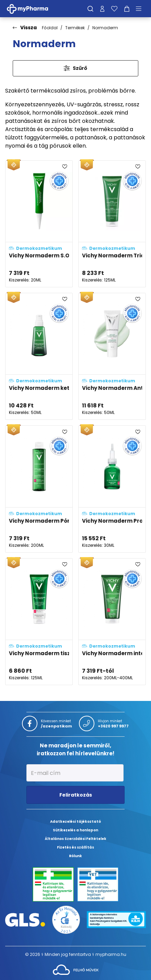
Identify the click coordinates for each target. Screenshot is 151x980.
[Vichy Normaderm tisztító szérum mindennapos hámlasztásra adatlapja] (39, 622)
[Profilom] (102, 9)
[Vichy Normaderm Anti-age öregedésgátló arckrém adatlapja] (112, 356)
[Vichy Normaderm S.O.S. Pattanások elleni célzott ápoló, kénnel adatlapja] (39, 224)
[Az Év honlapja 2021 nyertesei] (66, 919)
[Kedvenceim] (114, 9)
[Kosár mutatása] (127, 9)
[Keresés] (90, 9)
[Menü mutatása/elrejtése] (141, 9)
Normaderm (105, 28)
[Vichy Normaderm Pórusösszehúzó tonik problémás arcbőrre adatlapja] (39, 489)
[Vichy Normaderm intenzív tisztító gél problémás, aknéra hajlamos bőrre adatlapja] (112, 622)
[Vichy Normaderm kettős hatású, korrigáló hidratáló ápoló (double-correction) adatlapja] (39, 356)
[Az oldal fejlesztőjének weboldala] (76, 969)
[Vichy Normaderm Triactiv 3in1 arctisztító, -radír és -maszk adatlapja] (112, 224)
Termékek (75, 28)
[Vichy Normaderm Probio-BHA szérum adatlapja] (112, 489)
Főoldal (50, 28)
